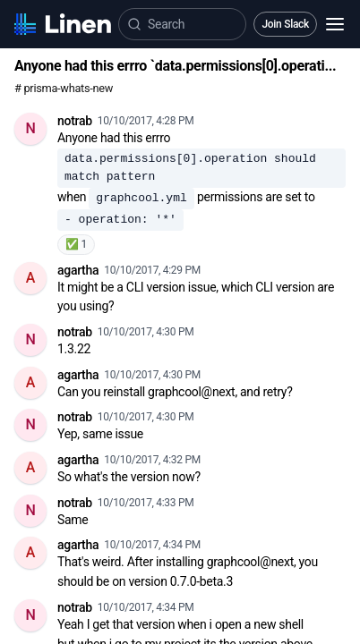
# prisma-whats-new (64, 88)
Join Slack (285, 24)
